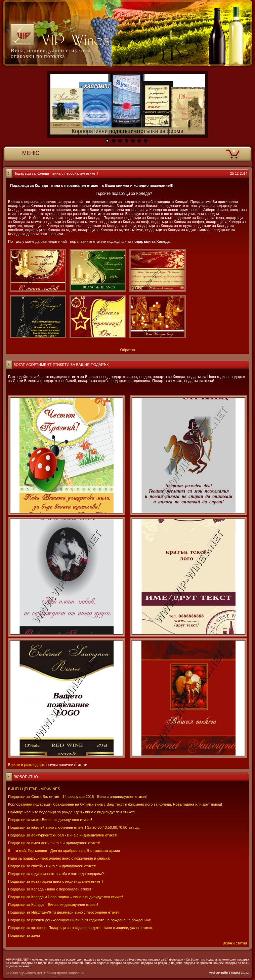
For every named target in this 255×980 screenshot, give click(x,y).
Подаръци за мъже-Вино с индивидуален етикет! (50, 820)
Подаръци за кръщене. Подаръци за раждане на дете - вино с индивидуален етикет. (80, 928)
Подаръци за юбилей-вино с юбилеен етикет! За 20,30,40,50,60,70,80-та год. (74, 827)
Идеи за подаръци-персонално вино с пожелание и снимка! (59, 858)
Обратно (127, 350)
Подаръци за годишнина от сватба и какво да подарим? (56, 874)
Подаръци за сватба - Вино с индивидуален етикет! (52, 866)
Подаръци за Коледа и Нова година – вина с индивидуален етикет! (66, 897)
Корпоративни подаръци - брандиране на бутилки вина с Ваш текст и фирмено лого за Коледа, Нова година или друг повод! (115, 804)
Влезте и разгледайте (27, 765)
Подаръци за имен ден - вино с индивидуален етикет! (54, 843)
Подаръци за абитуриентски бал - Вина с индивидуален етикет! (63, 835)
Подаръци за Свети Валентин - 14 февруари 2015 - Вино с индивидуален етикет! (78, 797)
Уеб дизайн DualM (229, 973)
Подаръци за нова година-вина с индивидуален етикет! (55, 881)
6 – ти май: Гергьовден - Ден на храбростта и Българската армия (64, 851)
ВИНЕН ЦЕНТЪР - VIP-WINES (34, 789)
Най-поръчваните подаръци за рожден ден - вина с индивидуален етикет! (71, 812)
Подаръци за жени (24, 935)
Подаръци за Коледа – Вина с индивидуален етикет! (53, 905)
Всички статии (235, 943)
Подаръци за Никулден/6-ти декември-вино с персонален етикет (64, 912)
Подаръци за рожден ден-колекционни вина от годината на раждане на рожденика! (80, 920)
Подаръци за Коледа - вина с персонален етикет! (50, 889)
